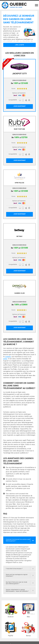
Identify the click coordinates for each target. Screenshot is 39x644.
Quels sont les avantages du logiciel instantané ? (17, 575)
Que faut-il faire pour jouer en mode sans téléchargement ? (16, 583)
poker (5, 359)
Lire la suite (19, 45)
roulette (8, 357)
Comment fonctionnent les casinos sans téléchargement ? (18, 540)
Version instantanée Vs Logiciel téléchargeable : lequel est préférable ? (17, 590)
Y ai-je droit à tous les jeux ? (14, 569)
